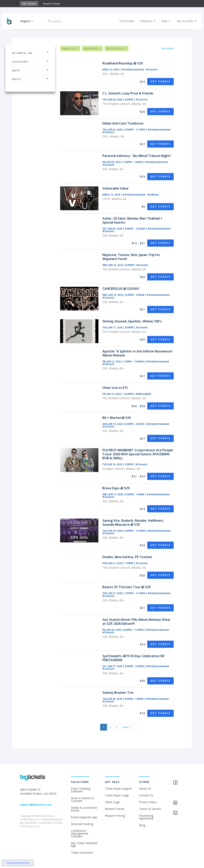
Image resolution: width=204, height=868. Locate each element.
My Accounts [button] (184, 21)
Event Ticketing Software (81, 790)
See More (167, 48)
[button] (30, 21)
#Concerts (152, 70)
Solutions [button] (144, 21)
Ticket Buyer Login (117, 795)
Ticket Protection (82, 853)
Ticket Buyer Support (119, 789)
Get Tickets (160, 81)
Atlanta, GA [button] (30, 53)
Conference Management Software (80, 833)
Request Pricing (115, 816)
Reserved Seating (82, 824)
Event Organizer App (84, 817)
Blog (142, 825)
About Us (145, 789)
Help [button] (163, 21)
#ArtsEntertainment (133, 70)
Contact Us (146, 795)
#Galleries (153, 195)
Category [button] (30, 62)
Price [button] (30, 79)
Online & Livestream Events (84, 809)
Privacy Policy (148, 802)
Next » (127, 727)
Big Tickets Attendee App (84, 844)
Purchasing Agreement (146, 817)
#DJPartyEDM (143, 394)
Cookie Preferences (18, 863)
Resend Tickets (52, 4)
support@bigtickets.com (36, 805)
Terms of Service (150, 809)
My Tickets (29, 3)
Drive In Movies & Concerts (82, 799)
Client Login (113, 802)
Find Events (123, 21)
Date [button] (30, 71)
